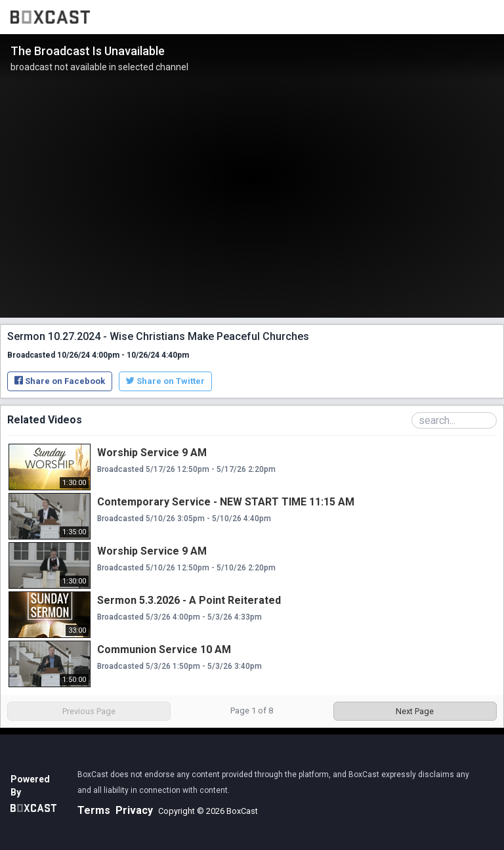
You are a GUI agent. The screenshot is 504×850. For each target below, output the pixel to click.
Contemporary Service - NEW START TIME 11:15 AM (226, 502)
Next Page (415, 711)
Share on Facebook (60, 381)
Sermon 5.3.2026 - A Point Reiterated (189, 600)
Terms (94, 810)
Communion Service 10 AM (164, 649)
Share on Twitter (165, 381)
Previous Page (89, 711)
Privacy (134, 810)
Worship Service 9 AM (152, 453)
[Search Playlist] (454, 420)
